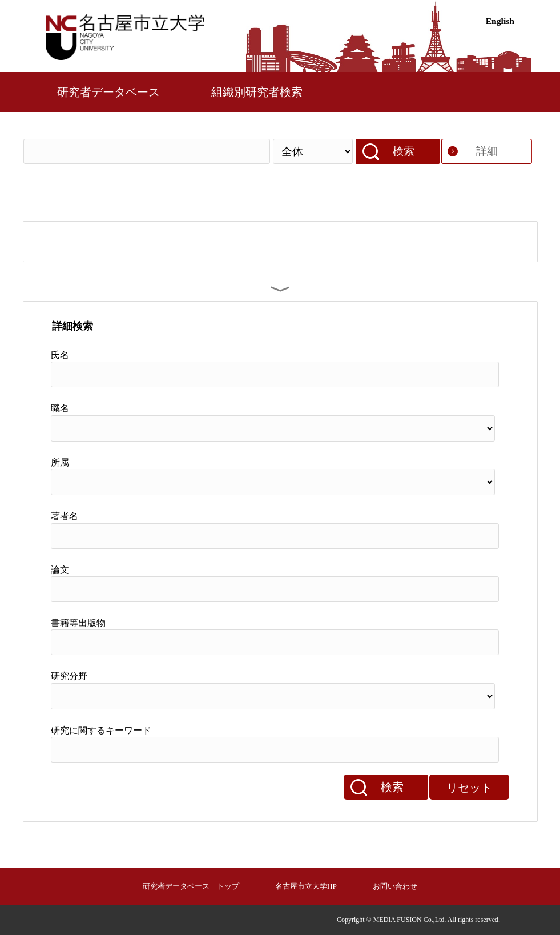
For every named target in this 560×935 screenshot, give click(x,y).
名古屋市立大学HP (306, 886)
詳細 (487, 151)
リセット (469, 788)
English (500, 21)
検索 (404, 151)
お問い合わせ (395, 886)
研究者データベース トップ (191, 886)
